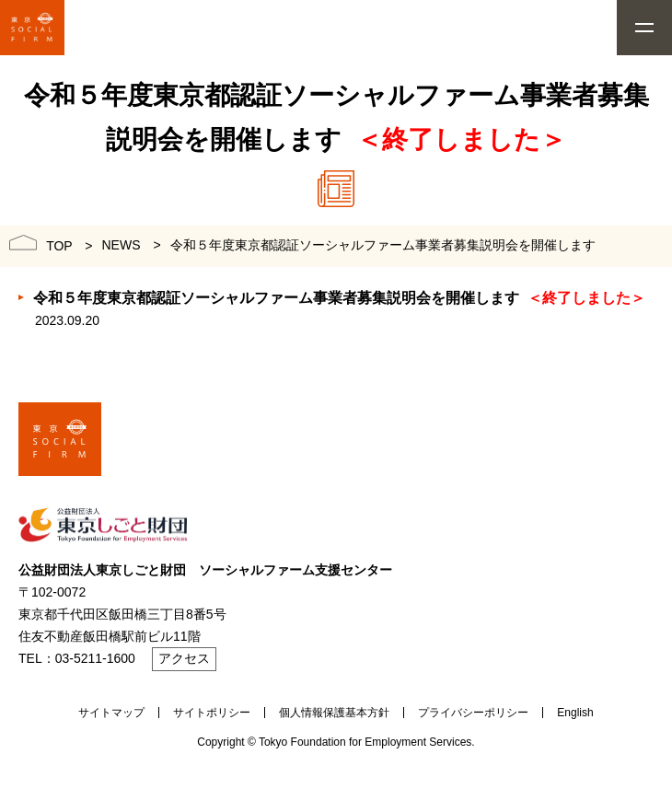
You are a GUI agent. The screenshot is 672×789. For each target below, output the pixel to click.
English (575, 713)
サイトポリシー (212, 713)
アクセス (184, 658)
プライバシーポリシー (473, 713)
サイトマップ (111, 713)
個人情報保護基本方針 (334, 713)
